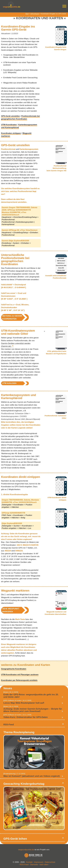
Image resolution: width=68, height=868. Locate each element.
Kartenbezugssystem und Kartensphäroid (18, 397)
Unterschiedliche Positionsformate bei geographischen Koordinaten (15, 260)
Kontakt (29, 862)
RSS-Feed (9, 725)
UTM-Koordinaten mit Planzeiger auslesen (20, 675)
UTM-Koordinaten (9, 125)
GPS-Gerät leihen (15, 839)
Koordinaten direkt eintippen (21, 477)
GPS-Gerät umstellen (10, 116)
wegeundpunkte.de (26, 850)
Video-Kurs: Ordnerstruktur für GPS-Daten (26, 717)
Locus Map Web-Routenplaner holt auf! (24, 703)
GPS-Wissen (35, 14)
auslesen (9, 383)
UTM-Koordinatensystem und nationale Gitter (18, 332)
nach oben (44, 865)
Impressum (39, 862)
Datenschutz (50, 862)
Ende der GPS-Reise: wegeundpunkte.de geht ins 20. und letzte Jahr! (31, 696)
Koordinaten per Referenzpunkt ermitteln (19, 680)
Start (27, 14)
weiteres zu (12, 317)
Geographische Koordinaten (14, 669)
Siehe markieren (11, 610)
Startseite (34, 865)
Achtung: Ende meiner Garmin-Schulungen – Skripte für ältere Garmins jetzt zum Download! (33, 710)
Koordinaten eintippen (11, 133)
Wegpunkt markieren (15, 591)
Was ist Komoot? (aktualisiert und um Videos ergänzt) (32, 776)
